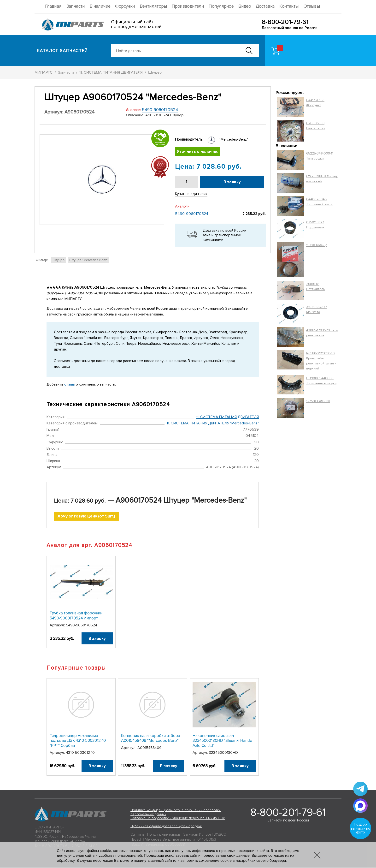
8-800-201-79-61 (285, 22)
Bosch (137, 840)
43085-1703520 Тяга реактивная (322, 333)
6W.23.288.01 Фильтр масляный (322, 179)
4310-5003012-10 (80, 753)
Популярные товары (164, 835)
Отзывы (312, 6)
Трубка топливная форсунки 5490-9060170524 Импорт (76, 616)
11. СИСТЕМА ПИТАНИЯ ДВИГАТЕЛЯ (227, 417)
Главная (53, 6)
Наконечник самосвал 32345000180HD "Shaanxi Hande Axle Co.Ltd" (222, 741)
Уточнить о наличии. (198, 152)
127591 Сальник (318, 401)
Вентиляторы (153, 6)
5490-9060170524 (160, 110)
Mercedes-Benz (158, 840)
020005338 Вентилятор (315, 126)
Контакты (289, 6)
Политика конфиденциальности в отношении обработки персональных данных (176, 813)
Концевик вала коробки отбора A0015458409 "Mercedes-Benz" (151, 739)
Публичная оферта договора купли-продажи (166, 827)
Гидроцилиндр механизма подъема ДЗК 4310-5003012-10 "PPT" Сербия (78, 741)
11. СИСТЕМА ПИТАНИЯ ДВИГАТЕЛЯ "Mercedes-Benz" (213, 423)
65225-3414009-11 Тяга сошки (320, 156)
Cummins (138, 835)
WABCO (220, 835)
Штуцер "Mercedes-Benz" (89, 260)
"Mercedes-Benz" (234, 139)
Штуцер (59, 260)
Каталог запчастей (62, 51)
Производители (188, 6)
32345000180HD (223, 753)
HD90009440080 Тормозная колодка (321, 381)
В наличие (100, 6)
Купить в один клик (191, 194)
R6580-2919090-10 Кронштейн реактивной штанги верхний (321, 361)
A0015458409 (149, 748)
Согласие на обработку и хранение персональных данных (178, 818)
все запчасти (184, 840)
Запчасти (76, 6)
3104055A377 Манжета (317, 309)
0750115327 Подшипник (315, 225)
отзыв (70, 384)
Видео (245, 6)
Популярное (221, 6)
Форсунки (125, 6)
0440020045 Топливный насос (320, 202)
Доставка (265, 6)
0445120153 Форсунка (315, 103)
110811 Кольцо (317, 245)
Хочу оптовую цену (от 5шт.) (86, 517)
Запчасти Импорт (197, 835)
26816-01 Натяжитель (316, 286)
